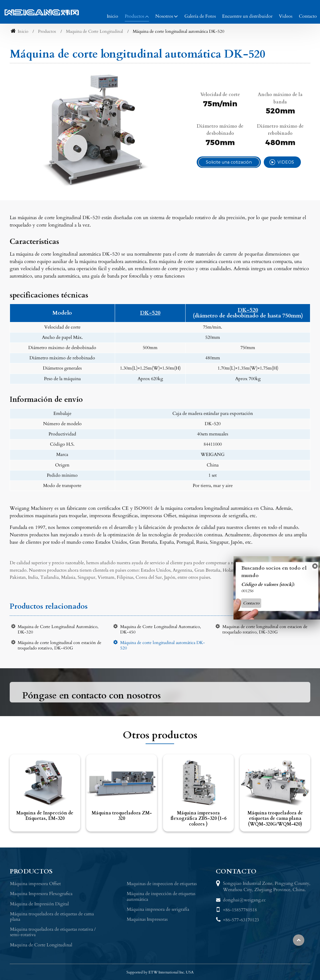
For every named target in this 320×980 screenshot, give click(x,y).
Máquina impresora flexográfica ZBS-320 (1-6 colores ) (198, 818)
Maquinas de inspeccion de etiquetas (162, 884)
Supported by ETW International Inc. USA (160, 972)
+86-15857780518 (240, 910)
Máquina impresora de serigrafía (158, 909)
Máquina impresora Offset (35, 884)
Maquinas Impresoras (147, 919)
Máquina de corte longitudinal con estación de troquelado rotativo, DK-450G (60, 645)
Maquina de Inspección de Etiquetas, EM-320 (45, 816)
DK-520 (150, 313)
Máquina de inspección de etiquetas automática (161, 896)
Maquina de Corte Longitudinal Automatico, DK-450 (161, 629)
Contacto (308, 16)
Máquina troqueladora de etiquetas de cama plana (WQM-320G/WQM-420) (275, 818)
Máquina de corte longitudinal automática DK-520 (163, 645)
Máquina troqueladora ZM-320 (122, 816)
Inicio (112, 16)
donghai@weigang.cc (244, 900)
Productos (47, 31)
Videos (286, 16)
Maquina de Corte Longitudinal (94, 31)
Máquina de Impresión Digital (39, 904)
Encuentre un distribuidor (247, 16)
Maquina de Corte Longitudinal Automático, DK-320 (58, 629)
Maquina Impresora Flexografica (41, 894)
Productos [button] (134, 16)
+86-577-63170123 (241, 920)
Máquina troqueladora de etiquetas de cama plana (52, 917)
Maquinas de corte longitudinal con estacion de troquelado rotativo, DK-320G (265, 629)
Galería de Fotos (200, 16)
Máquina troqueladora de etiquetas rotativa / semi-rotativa (53, 932)
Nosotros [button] (164, 16)
